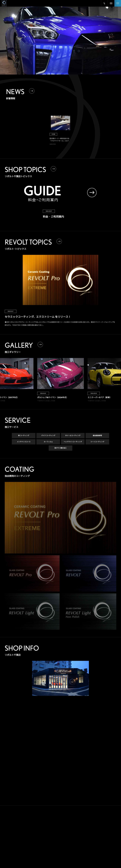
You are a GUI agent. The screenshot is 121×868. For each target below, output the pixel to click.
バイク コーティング (48, 436)
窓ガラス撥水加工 (60, 448)
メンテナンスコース (24, 442)
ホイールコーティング (73, 436)
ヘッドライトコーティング (73, 442)
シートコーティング (97, 442)
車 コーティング (24, 436)
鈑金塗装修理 (97, 436)
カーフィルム (48, 442)
